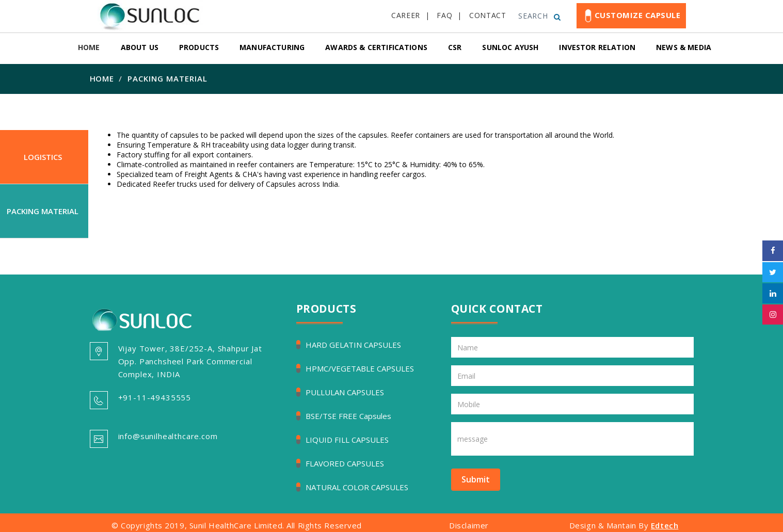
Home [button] (89, 47)
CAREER (406, 15)
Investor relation (597, 47)
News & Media (684, 47)
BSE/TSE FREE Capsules (348, 416)
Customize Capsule (631, 16)
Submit (476, 479)
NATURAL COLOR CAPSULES (357, 487)
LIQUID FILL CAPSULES (347, 440)
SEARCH (539, 16)
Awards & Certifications (376, 47)
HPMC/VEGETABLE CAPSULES (360, 368)
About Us (140, 47)
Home (102, 78)
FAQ (444, 15)
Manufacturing (272, 47)
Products (199, 47)
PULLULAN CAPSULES (345, 392)
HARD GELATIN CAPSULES (353, 345)
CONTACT (488, 15)
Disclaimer (469, 525)
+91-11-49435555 (155, 397)
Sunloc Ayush (510, 47)
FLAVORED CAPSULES (345, 463)
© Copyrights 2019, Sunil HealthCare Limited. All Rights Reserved (237, 525)
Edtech (665, 525)
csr (455, 47)
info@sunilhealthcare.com (168, 436)
